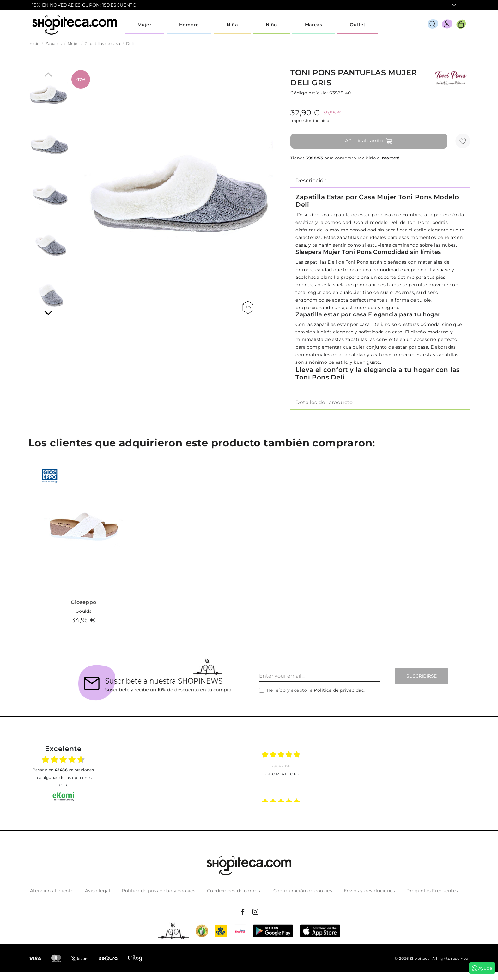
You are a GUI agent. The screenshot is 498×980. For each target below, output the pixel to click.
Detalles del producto (380, 402)
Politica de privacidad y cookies (158, 891)
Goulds (84, 611)
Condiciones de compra (234, 891)
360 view (248, 307)
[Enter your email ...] (319, 676)
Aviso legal (98, 891)
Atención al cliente (52, 891)
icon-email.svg (454, 5)
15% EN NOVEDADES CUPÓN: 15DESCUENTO (84, 5)
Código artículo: (309, 93)
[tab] (380, 180)
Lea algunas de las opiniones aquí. (63, 781)
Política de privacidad (339, 690)
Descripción (380, 180)
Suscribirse (422, 676)
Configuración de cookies (303, 891)
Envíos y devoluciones (369, 891)
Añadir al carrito (369, 141)
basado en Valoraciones (63, 770)
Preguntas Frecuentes (432, 891)
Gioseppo (83, 602)
